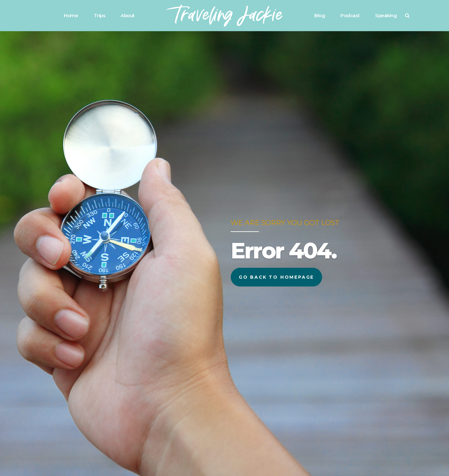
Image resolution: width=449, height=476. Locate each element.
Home (71, 15)
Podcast (350, 15)
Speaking (386, 15)
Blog (320, 15)
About (128, 15)
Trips (100, 15)
